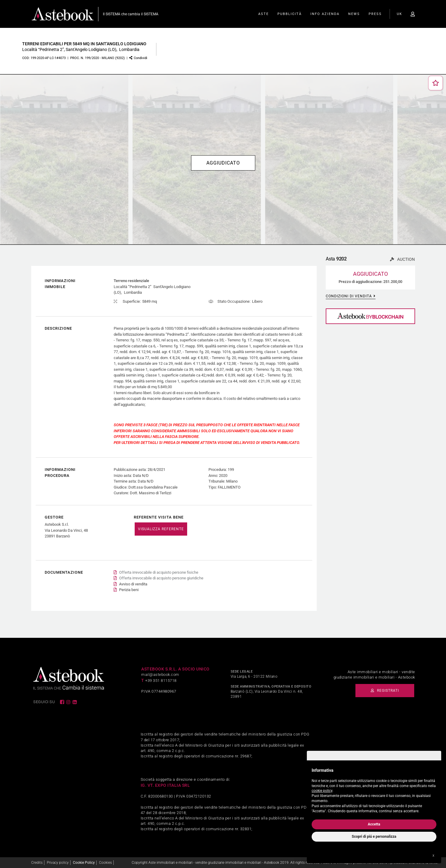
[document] (374, 789)
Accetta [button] (374, 824)
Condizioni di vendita (351, 296)
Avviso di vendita (133, 584)
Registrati (385, 691)
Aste (263, 14)
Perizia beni (129, 590)
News (354, 14)
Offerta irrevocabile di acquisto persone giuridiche (161, 578)
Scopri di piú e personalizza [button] (374, 837)
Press (375, 14)
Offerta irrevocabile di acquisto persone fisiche (159, 572)
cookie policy (322, 791)
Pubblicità (290, 14)
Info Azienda (325, 14)
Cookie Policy (84, 863)
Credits (37, 863)
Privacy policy (58, 863)
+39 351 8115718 (161, 681)
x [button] (433, 855)
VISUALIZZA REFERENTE (161, 529)
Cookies (105, 863)
